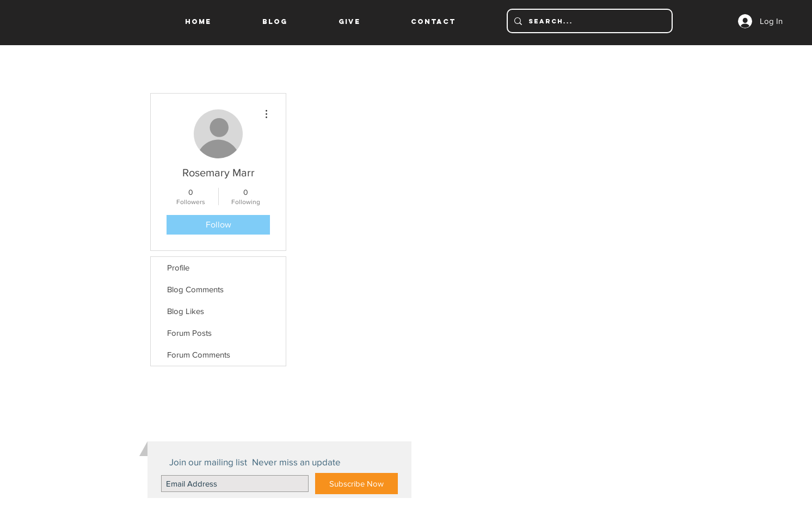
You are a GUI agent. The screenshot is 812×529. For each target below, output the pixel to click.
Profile (178, 267)
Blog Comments (195, 289)
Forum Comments (199, 355)
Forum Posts (189, 333)
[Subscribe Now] (356, 484)
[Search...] (589, 21)
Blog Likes (186, 311)
